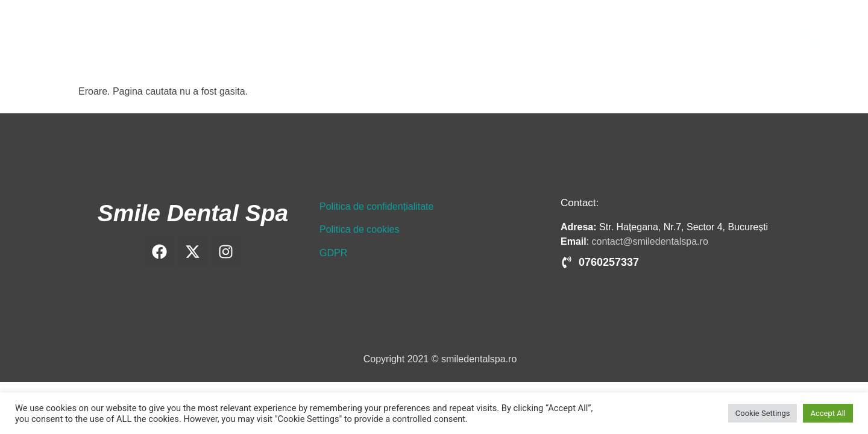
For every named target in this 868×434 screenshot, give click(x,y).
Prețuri (669, 39)
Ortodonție (547, 39)
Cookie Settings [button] (763, 413)
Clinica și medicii (389, 39)
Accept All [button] (828, 413)
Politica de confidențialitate (376, 206)
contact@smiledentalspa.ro (650, 241)
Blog (712, 39)
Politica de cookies (360, 229)
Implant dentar (475, 39)
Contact (757, 39)
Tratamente (612, 39)
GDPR (333, 253)
